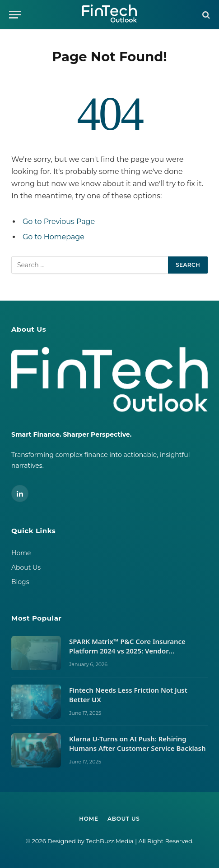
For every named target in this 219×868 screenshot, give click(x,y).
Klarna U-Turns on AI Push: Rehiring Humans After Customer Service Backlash (138, 743)
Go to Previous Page (59, 222)
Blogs (20, 582)
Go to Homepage (54, 237)
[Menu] (15, 15)
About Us (26, 567)
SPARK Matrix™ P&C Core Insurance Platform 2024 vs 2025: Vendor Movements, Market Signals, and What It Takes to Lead (136, 656)
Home (21, 553)
